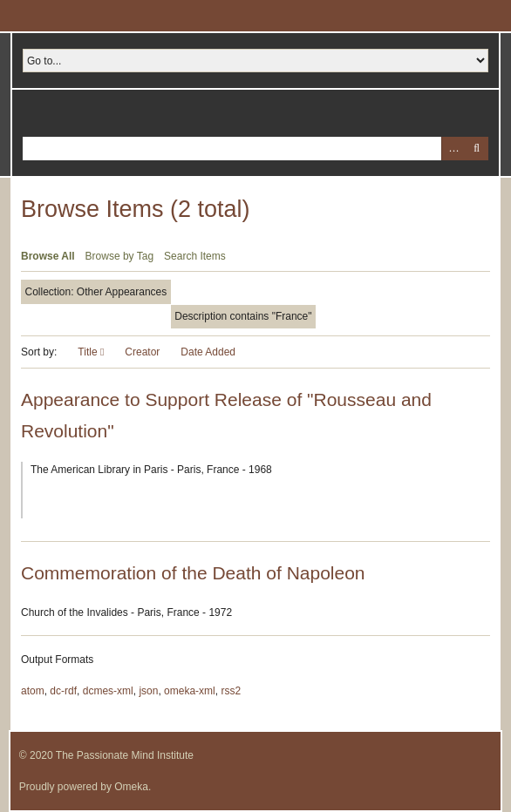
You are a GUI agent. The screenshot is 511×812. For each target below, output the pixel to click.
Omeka (131, 787)
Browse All (48, 256)
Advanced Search (453, 149)
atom (33, 691)
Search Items (195, 256)
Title (89, 352)
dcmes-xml (108, 691)
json (148, 691)
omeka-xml (190, 691)
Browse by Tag (120, 256)
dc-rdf (63, 691)
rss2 (231, 691)
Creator (142, 352)
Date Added (208, 352)
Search (477, 149)
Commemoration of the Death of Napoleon (193, 573)
